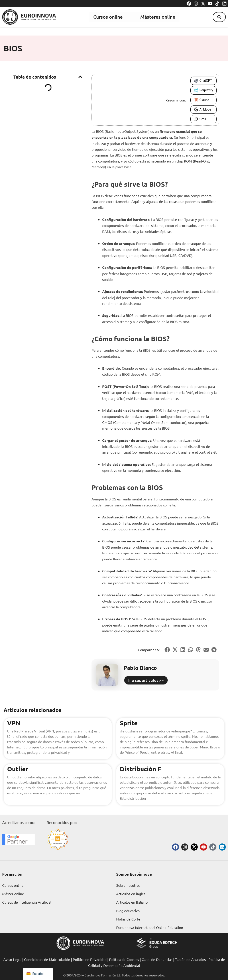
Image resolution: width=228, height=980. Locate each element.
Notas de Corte (128, 919)
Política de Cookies (124, 959)
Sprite (129, 723)
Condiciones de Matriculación (47, 959)
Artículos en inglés (131, 894)
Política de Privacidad (90, 959)
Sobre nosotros (128, 885)
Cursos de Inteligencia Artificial (27, 902)
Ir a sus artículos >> (146, 680)
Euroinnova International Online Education (150, 927)
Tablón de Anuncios (190, 959)
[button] (219, 17)
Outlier (18, 769)
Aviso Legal (12, 959)
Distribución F (140, 769)
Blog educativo (128, 911)
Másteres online (158, 17)
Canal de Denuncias (157, 959)
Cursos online (108, 17)
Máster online (13, 894)
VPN (14, 723)
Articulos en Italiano (132, 902)
